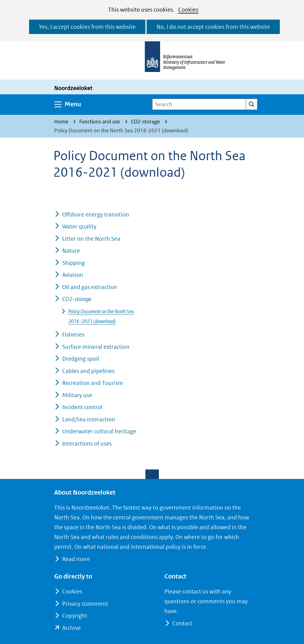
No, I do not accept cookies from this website (213, 27)
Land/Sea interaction (89, 419)
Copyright (75, 616)
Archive (71, 628)
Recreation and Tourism (93, 383)
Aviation (73, 275)
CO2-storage (77, 299)
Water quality (79, 226)
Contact (182, 623)
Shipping (73, 263)
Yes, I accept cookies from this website (87, 27)
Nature (71, 251)
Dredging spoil (81, 359)
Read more (76, 559)
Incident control (82, 407)
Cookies (188, 10)
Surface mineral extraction (96, 347)
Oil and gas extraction (90, 287)
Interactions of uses (87, 444)
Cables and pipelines (88, 371)
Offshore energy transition (96, 215)
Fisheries (73, 335)
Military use (77, 395)
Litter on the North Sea (91, 239)
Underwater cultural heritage (99, 431)
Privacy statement (85, 604)
